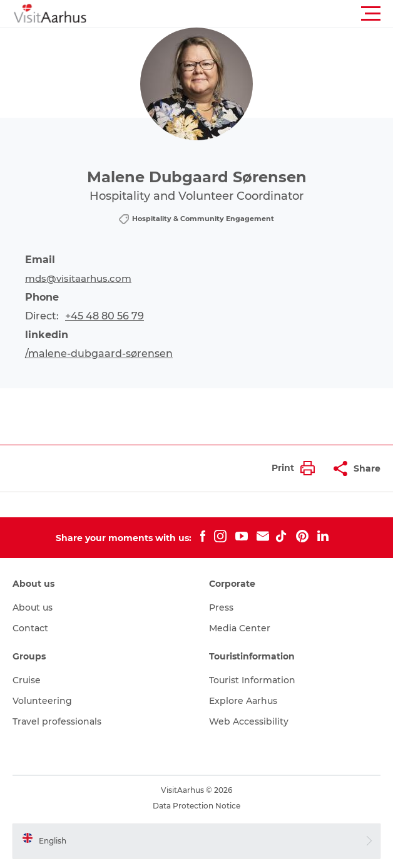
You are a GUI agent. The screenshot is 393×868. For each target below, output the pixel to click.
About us (33, 607)
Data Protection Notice (196, 806)
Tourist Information (252, 680)
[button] (253, 14)
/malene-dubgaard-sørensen (99, 354)
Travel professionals (57, 721)
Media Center (240, 628)
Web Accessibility (249, 721)
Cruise (27, 680)
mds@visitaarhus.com (78, 278)
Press (221, 607)
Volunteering (42, 701)
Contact (30, 628)
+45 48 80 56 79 (105, 316)
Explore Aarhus (243, 701)
